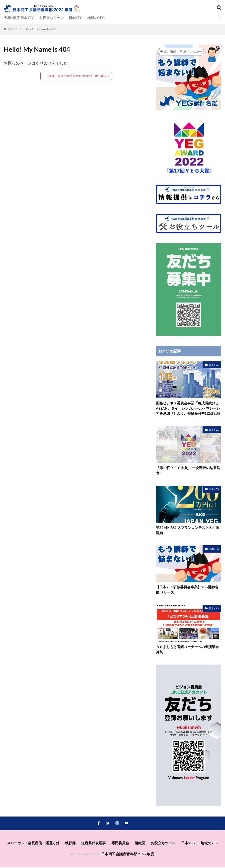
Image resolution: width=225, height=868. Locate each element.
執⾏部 (70, 844)
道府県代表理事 (94, 844)
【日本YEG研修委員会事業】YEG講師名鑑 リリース (187, 591)
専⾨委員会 (120, 844)
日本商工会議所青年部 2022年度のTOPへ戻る (76, 76)
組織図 (140, 844)
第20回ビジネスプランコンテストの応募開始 (188, 531)
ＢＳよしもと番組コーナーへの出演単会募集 (187, 650)
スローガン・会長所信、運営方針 (33, 844)
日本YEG (76, 18)
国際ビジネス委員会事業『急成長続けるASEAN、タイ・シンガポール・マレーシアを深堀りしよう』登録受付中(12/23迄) (188, 409)
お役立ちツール (52, 18)
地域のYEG (97, 18)
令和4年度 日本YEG (19, 18)
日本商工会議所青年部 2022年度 (128, 855)
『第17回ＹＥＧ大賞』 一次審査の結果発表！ (188, 471)
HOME (13, 29)
